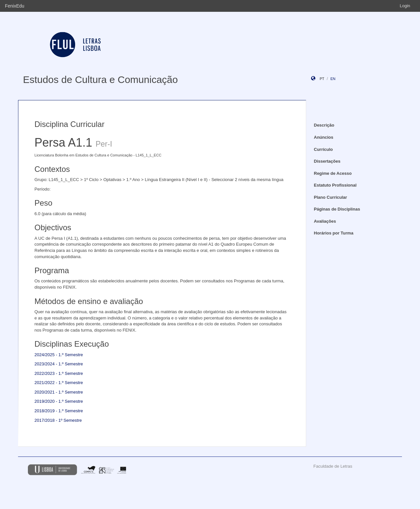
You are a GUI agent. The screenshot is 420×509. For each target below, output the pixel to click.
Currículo (324, 149)
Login (405, 6)
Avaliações (325, 221)
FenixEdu (15, 6)
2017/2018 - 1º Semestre (58, 420)
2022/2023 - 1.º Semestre (59, 373)
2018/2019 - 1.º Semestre (59, 411)
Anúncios (324, 137)
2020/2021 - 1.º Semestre (59, 392)
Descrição (324, 125)
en (333, 79)
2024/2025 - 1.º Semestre (59, 355)
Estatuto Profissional (335, 185)
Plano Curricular (331, 197)
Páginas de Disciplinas (337, 209)
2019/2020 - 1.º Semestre (59, 401)
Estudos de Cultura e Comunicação (100, 80)
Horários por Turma (334, 233)
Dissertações (327, 161)
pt (322, 79)
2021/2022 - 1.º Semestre (59, 383)
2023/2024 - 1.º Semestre (59, 364)
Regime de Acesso (333, 173)
